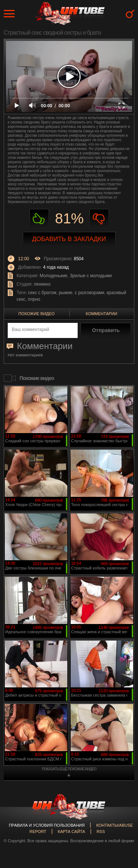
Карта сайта (71, 832)
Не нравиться (99, 219)
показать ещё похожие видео (69, 769)
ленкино (42, 284)
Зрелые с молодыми (91, 276)
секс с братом (42, 293)
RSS (101, 832)
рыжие (66, 293)
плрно (34, 299)
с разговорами (89, 293)
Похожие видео (36, 314)
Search (130, 14)
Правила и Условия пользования (47, 825)
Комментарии (101, 314)
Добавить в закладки (69, 239)
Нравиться (39, 219)
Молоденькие (54, 276)
